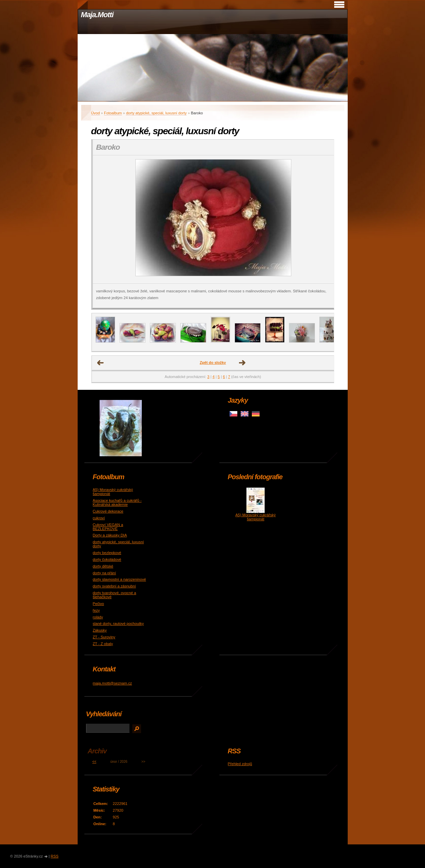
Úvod (96, 113)
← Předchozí (101, 363)
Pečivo (99, 604)
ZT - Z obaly (103, 644)
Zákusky (100, 630)
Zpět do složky (213, 363)
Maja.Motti (97, 15)
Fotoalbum (113, 113)
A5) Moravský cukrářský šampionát (255, 517)
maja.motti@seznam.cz (112, 683)
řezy (96, 610)
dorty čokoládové (107, 559)
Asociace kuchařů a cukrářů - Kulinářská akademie (117, 502)
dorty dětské (103, 566)
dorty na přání (104, 573)
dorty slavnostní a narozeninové (119, 579)
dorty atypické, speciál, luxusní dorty (156, 113)
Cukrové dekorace (108, 511)
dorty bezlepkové (107, 553)
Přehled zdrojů (240, 764)
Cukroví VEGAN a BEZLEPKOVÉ (108, 527)
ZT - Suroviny (104, 637)
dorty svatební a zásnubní (114, 586)
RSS (55, 856)
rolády (98, 617)
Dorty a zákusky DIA (110, 535)
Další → (242, 363)
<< (95, 762)
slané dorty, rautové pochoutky (118, 624)
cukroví (99, 518)
